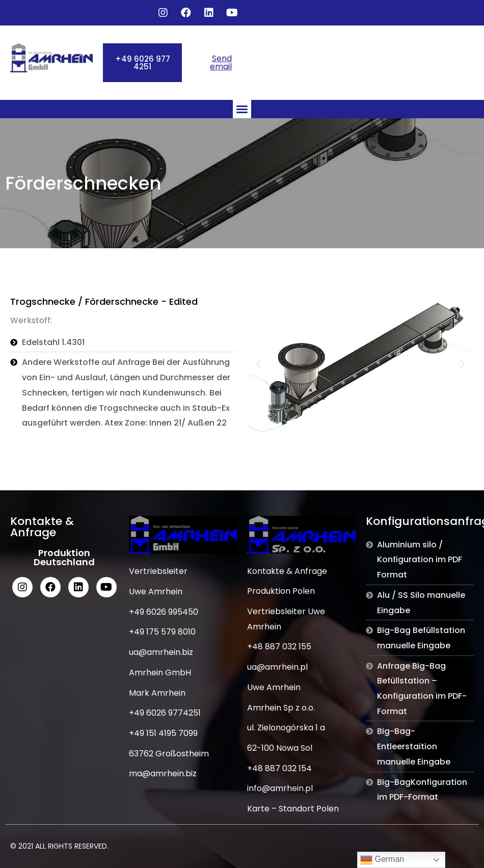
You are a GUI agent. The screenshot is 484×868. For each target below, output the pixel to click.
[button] (142, 63)
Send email (221, 62)
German (382, 860)
